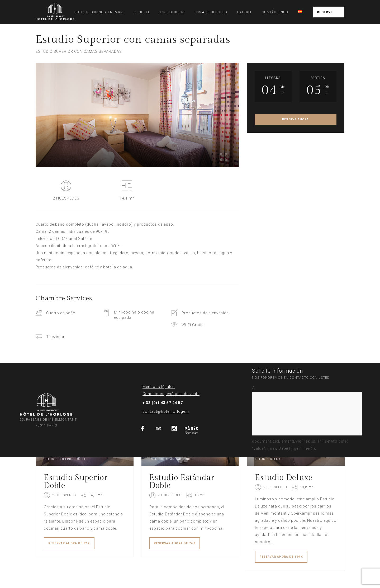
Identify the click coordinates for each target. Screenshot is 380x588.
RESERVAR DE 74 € (175, 543)
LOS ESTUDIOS (172, 12)
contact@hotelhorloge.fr (166, 411)
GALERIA (244, 12)
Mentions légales (159, 387)
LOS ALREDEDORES (211, 12)
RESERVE (325, 12)
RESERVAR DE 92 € (69, 543)
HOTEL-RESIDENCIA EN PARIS (99, 12)
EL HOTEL (142, 12)
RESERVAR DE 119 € (281, 557)
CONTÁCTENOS (275, 12)
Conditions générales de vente (171, 394)
